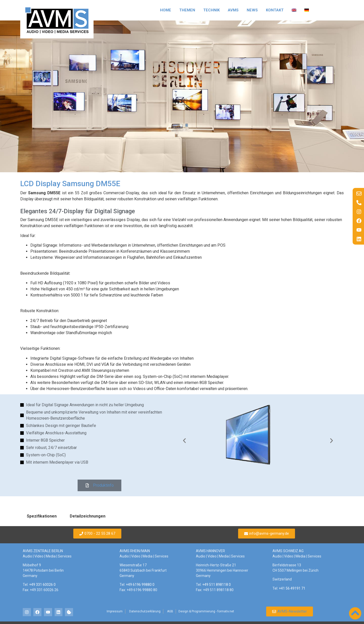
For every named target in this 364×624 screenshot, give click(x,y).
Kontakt (275, 10)
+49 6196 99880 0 (140, 585)
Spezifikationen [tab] (42, 516)
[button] (184, 441)
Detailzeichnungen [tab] (88, 516)
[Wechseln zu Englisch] (294, 10)
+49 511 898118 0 (217, 585)
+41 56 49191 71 (292, 588)
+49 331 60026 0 (42, 585)
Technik (211, 10)
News (252, 10)
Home (166, 10)
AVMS (233, 10)
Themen (187, 10)
